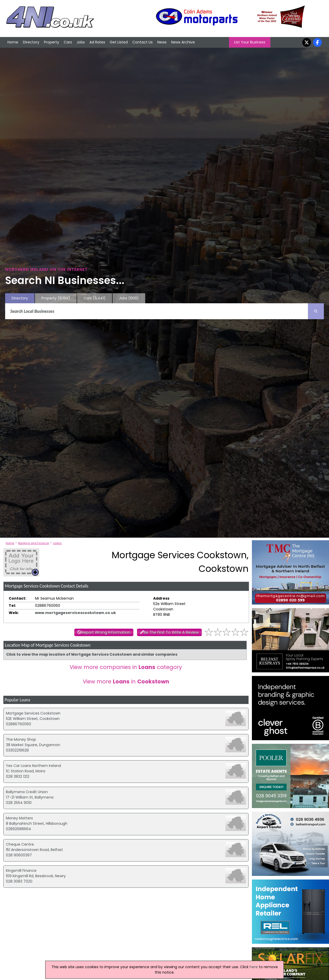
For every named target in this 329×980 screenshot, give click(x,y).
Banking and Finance (34, 543)
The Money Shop (21, 739)
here (254, 967)
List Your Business (250, 42)
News (162, 42)
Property (52, 42)
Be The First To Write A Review (171, 632)
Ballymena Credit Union (27, 792)
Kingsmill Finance (21, 871)
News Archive (183, 42)
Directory (31, 42)
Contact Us (143, 42)
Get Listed (119, 42)
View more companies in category (126, 667)
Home (13, 42)
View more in (126, 681)
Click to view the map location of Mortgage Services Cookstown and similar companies (92, 654)
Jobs (81, 42)
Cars (68, 42)
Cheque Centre (20, 844)
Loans (57, 543)
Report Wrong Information (106, 632)
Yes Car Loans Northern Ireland (33, 766)
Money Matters (19, 818)
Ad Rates (97, 42)
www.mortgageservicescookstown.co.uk (75, 613)
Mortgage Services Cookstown (33, 713)
